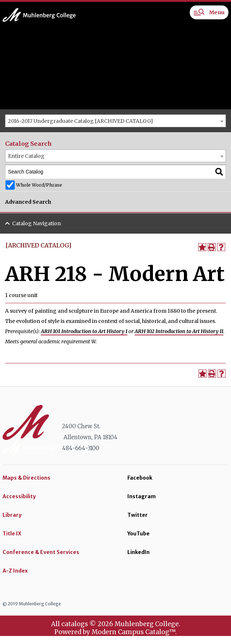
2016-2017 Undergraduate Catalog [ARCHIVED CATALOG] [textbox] (80, 121)
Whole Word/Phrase (39, 185)
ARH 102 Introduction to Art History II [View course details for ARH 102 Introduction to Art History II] (179, 331)
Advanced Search (28, 202)
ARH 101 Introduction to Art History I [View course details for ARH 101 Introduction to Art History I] (84, 331)
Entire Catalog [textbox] (26, 156)
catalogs (75, 624)
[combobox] (115, 121)
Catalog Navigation (36, 223)
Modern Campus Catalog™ (133, 632)
